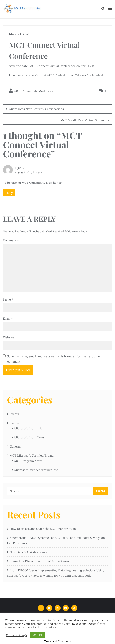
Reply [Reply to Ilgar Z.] (9, 193)
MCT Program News (28, 461)
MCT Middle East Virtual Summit (83, 120)
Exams (14, 423)
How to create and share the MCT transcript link (43, 529)
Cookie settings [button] (16, 635)
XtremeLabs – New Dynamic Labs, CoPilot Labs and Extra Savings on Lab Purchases (56, 540)
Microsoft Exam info (28, 428)
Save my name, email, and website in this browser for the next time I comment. (54, 359)
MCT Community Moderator (31, 91)
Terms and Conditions (57, 641)
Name (8, 300)
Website (8, 337)
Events (14, 414)
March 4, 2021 (19, 34)
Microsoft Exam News (29, 437)
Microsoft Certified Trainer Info (36, 470)
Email (8, 318)
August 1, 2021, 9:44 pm (28, 173)
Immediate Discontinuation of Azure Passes (40, 561)
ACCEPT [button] (37, 635)
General (15, 446)
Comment (11, 240)
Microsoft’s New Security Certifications (36, 109)
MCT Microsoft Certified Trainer (32, 455)
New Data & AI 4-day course (29, 552)
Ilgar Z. (20, 168)
